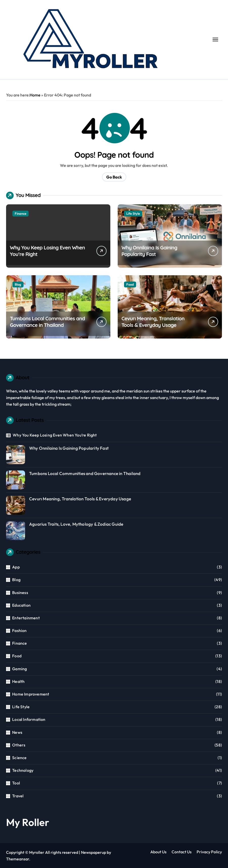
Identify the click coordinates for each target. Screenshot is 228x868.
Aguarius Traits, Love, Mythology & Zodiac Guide (76, 524)
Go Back (114, 177)
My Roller (28, 822)
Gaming (19, 669)
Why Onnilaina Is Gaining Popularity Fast (149, 251)
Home (35, 95)
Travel (18, 796)
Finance (20, 213)
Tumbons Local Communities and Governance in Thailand (47, 322)
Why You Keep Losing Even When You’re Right (55, 435)
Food (130, 284)
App (16, 567)
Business (20, 593)
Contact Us (182, 852)
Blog (18, 284)
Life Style (133, 213)
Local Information (29, 719)
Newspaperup (94, 852)
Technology (23, 770)
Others (19, 745)
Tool (16, 783)
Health (18, 681)
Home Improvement (31, 694)
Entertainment (26, 618)
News (17, 732)
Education (21, 605)
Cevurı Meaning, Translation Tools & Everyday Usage (153, 322)
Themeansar (18, 859)
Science (19, 758)
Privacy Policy (209, 852)
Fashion (19, 630)
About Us (158, 852)
